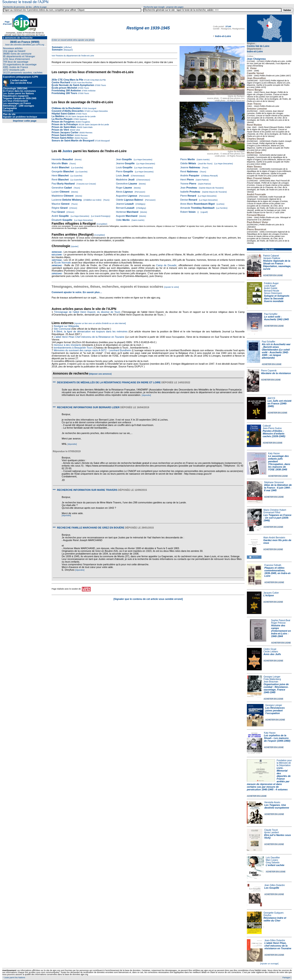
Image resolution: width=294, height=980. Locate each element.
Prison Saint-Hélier (63, 135)
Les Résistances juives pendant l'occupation (275, 710)
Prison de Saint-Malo (64, 127)
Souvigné (92, 108)
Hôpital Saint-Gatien (63, 114)
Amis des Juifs (272, 654)
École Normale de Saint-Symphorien (73, 85)
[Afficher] (67, 47)
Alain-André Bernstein (274, 538)
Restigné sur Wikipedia (67, 326)
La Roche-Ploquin (62, 119)
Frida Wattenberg (272, 679)
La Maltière (58, 116)
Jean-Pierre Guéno (272, 428)
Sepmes (83, 119)
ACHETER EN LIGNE (273, 275)
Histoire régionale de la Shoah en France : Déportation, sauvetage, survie (277, 265)
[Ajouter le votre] (171, 287)
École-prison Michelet (64, 88)
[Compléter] (102, 224)
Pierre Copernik (269, 371)
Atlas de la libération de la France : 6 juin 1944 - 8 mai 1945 (278, 488)
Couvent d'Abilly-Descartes (68, 111)
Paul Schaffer (271, 314)
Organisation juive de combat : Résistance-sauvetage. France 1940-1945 (276, 688)
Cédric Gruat (270, 649)
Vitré (78, 130)
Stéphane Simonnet (274, 482)
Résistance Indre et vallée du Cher (275, 919)
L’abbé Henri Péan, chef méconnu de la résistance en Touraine (278, 946)
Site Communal (62, 329)
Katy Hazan (274, 453)
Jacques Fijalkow (272, 258)
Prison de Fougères (63, 122)
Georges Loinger (272, 677)
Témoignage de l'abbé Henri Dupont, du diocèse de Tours (87, 312)
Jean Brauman (271, 682)
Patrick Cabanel (271, 256)
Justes (67, 151)
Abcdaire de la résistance (276, 373)
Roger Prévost (278, 623)
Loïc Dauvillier (273, 858)
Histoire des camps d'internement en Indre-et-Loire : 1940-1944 (281, 631)
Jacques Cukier (271, 593)
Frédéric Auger (271, 283)
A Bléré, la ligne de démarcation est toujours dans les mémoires (91, 331)
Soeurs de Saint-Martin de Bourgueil (73, 140)
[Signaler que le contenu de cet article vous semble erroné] (148, 599)
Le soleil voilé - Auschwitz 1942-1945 (276, 318)
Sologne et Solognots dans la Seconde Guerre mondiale (277, 298)
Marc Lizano (272, 860)
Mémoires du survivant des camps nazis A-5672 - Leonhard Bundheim (92, 350)
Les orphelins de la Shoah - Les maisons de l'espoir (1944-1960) (277, 738)
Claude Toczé (271, 830)
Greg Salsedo (273, 863)
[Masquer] (68, 50)
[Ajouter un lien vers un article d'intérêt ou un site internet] (100, 323)
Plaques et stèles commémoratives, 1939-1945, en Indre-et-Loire (278, 572)
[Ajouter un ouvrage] (269, 964)
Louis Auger (270, 286)
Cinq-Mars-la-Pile (98, 80)
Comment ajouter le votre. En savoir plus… (77, 292)
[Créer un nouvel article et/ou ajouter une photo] (73, 40)
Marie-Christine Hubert (275, 510)
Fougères (86, 122)
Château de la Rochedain (66, 108)
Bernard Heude (272, 291)
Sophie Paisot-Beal (281, 620)
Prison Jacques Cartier (65, 132)
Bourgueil (105, 141)
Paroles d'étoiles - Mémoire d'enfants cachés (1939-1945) (274, 434)
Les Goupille (272, 888)
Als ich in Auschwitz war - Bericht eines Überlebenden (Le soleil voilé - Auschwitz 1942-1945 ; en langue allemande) (276, 351)
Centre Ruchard (61, 82)
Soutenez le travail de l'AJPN (25, 2)
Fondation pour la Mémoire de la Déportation (284, 763)
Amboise (91, 91)
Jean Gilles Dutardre (275, 885)
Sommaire (57, 47)
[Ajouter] (75, 246)
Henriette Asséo (272, 802)
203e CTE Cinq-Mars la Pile (67, 80)
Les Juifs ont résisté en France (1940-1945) (279, 403)
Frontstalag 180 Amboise (66, 90)
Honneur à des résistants (67, 345)
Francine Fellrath (273, 565)
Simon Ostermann (273, 293)
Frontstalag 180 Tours (64, 93)
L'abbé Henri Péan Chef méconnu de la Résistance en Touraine (89, 337)
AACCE (271, 398)
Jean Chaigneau (256, 59)
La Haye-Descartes (99, 111)
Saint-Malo (88, 127)
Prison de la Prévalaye (65, 124)
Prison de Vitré (61, 130)
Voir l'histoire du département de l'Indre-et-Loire (73, 56)
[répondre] (146, 395)
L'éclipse (269, 595)
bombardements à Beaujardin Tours (73, 348)
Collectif (267, 426)
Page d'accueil (7, 23)
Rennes (89, 133)
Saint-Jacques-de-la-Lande (83, 116)
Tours (103, 85)
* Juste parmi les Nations (14, 978)
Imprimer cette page (25, 121)
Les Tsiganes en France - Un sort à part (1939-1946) (277, 518)
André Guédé (271, 288)
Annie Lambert (271, 832)
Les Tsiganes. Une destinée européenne (277, 806)
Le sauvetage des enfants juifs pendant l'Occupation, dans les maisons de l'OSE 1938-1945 (279, 463)
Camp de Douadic (167, 265)
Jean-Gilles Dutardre (275, 940)
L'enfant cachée (275, 865)
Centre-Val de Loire (258, 46)
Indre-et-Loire (255, 51)
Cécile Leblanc (271, 652)
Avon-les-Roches (84, 83)
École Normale (63, 263)
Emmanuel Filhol (272, 512)
